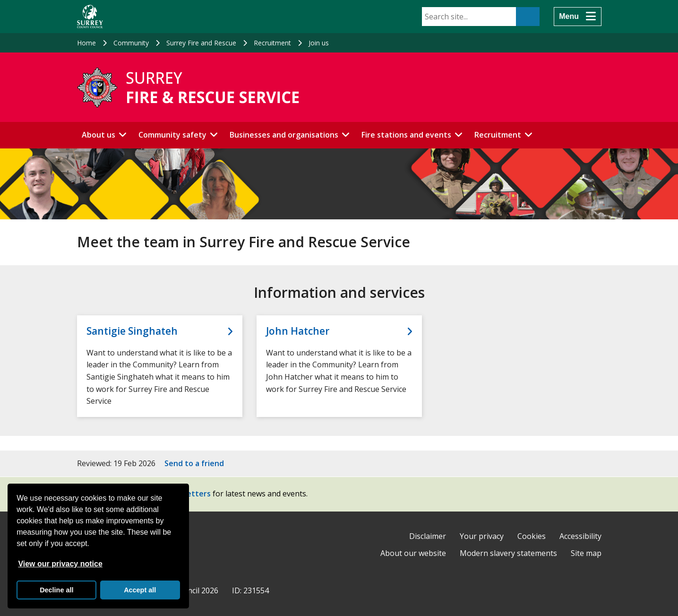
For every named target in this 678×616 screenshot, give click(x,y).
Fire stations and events (406, 135)
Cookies (532, 536)
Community (131, 43)
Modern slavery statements (508, 553)
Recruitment (272, 43)
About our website (413, 553)
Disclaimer (428, 536)
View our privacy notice (60, 564)
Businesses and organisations (284, 135)
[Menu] (577, 17)
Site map (586, 553)
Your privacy (482, 536)
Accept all (140, 590)
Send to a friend (194, 463)
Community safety (172, 135)
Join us (319, 43)
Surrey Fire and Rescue (201, 43)
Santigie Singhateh (132, 331)
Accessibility (580, 536)
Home (86, 43)
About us (99, 135)
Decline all (56, 590)
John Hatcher (298, 331)
